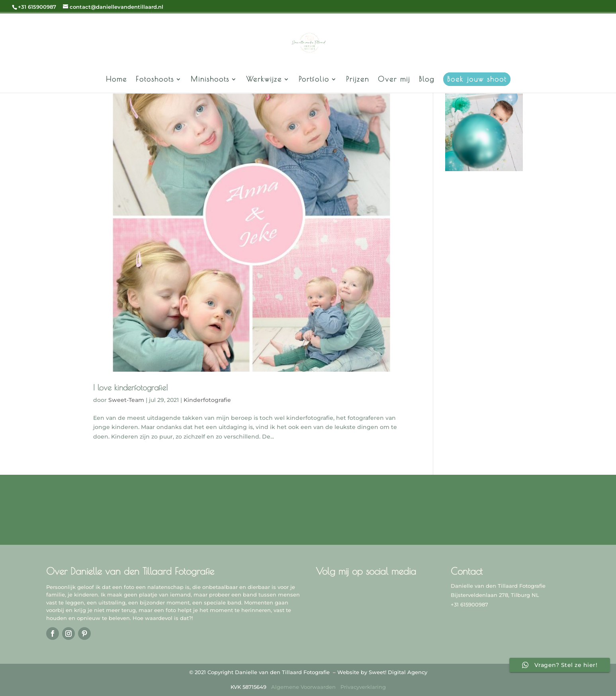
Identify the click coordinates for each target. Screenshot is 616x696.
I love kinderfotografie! (131, 387)
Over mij (394, 80)
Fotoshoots (155, 80)
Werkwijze (264, 80)
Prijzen (358, 80)
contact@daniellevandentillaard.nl (496, 614)
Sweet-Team (126, 400)
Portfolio (314, 80)
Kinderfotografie (207, 400)
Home (116, 80)
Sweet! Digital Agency (398, 672)
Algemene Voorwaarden (303, 687)
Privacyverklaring (363, 687)
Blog (427, 80)
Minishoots (210, 80)
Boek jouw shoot (477, 79)
